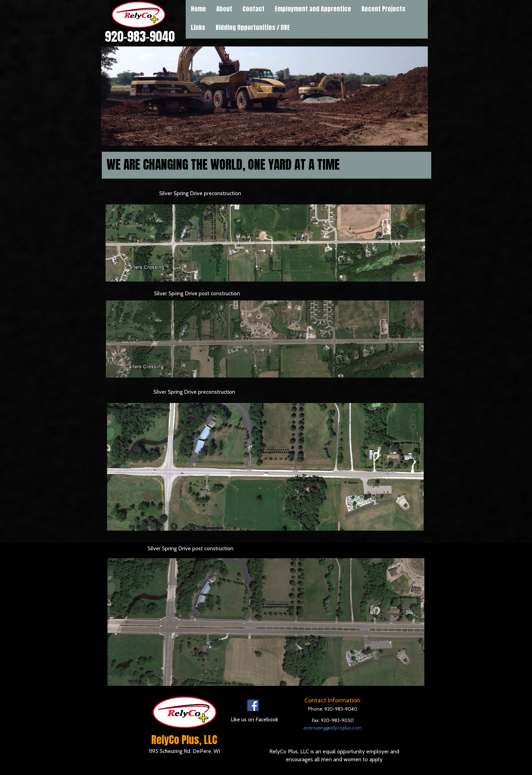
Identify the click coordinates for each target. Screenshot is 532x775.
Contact (253, 9)
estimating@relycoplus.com (333, 728)
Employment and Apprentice (313, 9)
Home (198, 9)
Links (198, 28)
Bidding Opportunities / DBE (253, 28)
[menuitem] (198, 28)
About (224, 9)
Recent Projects (383, 9)
